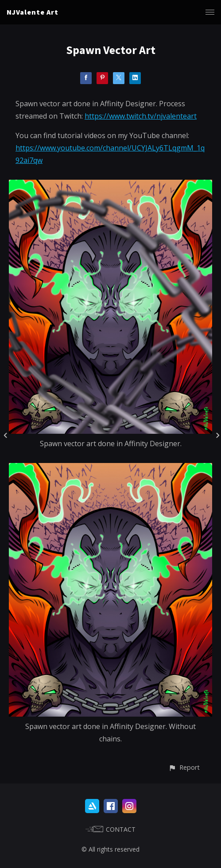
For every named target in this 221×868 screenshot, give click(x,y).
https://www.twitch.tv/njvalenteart (141, 116)
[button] (184, 767)
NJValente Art (33, 12)
